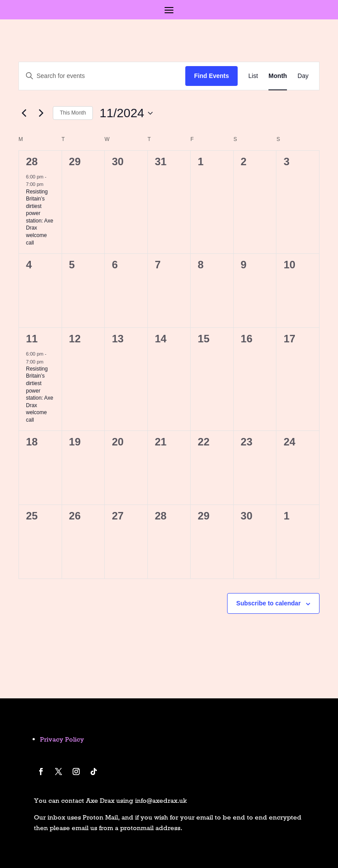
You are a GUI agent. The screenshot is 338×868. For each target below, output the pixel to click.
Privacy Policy (62, 739)
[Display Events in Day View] (303, 76)
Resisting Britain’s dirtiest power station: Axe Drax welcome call (40, 217)
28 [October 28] (32, 161)
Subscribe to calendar (268, 603)
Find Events (211, 76)
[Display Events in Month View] (278, 76)
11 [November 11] (32, 339)
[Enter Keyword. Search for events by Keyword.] (102, 76)
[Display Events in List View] (253, 76)
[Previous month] (24, 113)
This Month (73, 113)
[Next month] (41, 113)
